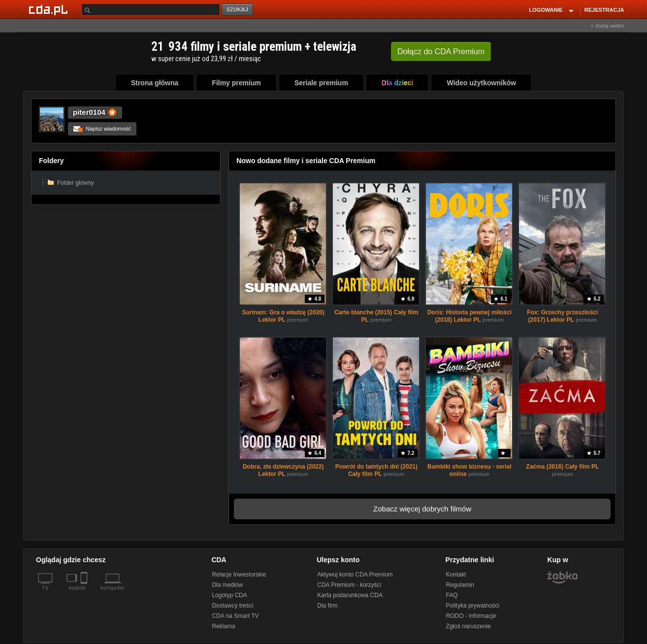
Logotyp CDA (229, 595)
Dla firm (327, 606)
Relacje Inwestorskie (239, 575)
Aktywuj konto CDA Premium (355, 575)
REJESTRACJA (604, 10)
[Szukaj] (151, 10)
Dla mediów (227, 585)
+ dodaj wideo (607, 26)
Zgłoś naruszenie (469, 626)
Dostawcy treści (232, 606)
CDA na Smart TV (235, 616)
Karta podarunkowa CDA (350, 595)
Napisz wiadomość (102, 129)
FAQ (452, 595)
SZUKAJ (237, 9)
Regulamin (460, 585)
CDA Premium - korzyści (349, 585)
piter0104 (89, 112)
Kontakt (456, 575)
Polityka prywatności (473, 606)
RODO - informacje (471, 616)
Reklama (223, 626)
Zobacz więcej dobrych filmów (422, 509)
